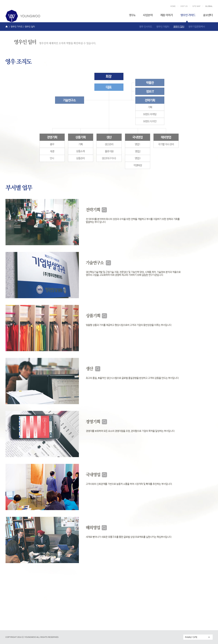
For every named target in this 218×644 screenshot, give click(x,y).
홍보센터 (208, 15)
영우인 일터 (179, 27)
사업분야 (148, 15)
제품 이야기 (166, 15)
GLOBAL (209, 6)
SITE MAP (197, 6)
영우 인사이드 (146, 27)
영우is (132, 15)
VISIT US (184, 6)
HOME (173, 6)
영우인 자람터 (163, 27)
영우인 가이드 (188, 15)
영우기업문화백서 (197, 27)
